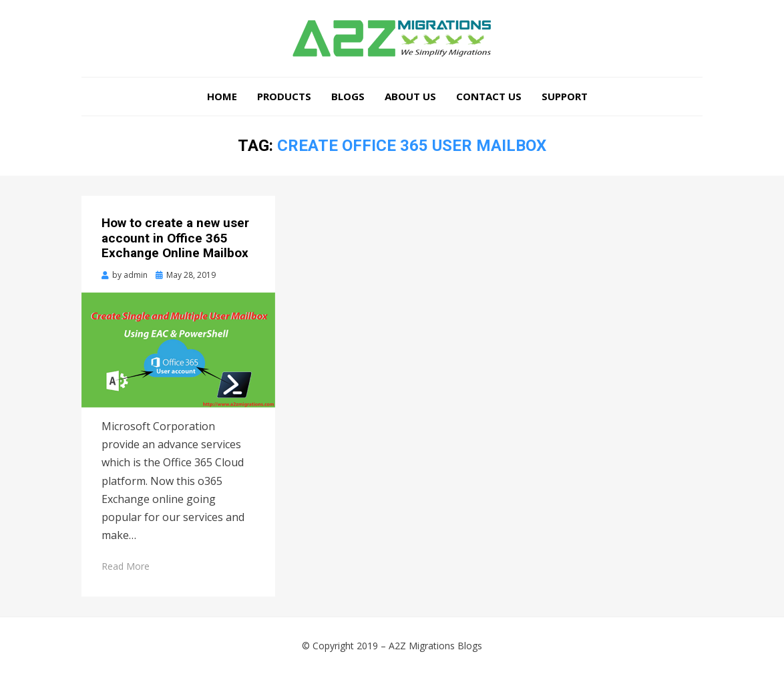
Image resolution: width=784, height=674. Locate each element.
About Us (410, 96)
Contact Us (489, 96)
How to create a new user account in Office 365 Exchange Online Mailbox (175, 238)
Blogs (348, 96)
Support (565, 96)
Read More (126, 566)
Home (222, 96)
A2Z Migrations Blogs (435, 646)
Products (284, 96)
